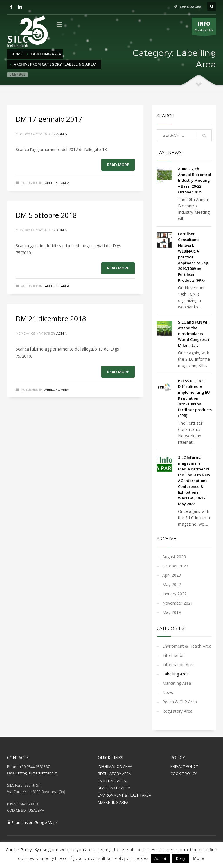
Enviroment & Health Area (187, 646)
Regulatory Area (177, 711)
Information (173, 655)
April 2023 (172, 575)
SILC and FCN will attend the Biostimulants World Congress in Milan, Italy (195, 334)
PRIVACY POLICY (184, 766)
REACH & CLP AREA (114, 788)
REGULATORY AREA (114, 774)
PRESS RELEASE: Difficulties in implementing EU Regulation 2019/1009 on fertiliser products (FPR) (195, 398)
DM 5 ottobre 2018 (46, 215)
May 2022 (172, 584)
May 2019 (172, 612)
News (168, 692)
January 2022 (175, 594)
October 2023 (175, 566)
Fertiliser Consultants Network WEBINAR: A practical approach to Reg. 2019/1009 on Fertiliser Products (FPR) (194, 257)
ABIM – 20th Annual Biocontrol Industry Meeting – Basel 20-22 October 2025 (195, 180)
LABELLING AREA (112, 781)
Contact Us (204, 28)
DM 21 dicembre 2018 (51, 318)
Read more (118, 165)
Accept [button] (160, 858)
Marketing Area (177, 683)
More (198, 858)
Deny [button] (181, 858)
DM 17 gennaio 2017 (49, 119)
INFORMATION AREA (115, 766)
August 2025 (174, 557)
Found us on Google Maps (32, 822)
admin (62, 134)
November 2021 (178, 603)
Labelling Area (56, 183)
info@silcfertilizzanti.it (37, 773)
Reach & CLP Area (180, 702)
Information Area (178, 665)
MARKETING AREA (113, 802)
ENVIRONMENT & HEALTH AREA (124, 795)
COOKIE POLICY (184, 774)
